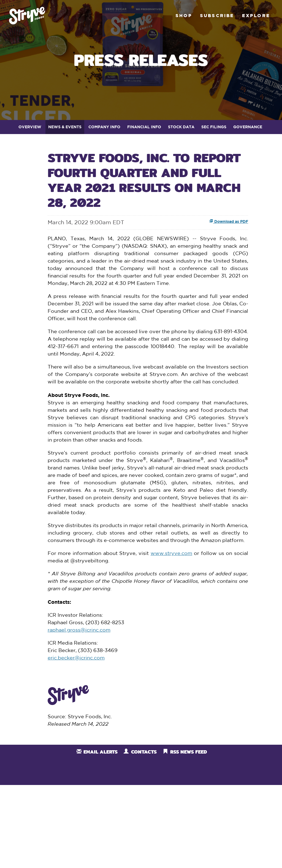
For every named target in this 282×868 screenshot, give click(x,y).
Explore (256, 15)
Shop (184, 15)
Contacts (144, 752)
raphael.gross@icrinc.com (79, 630)
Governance (248, 127)
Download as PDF (229, 221)
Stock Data (181, 127)
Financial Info (144, 127)
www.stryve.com (171, 554)
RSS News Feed (189, 752)
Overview (30, 127)
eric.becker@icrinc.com (76, 658)
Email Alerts (101, 752)
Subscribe (217, 15)
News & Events (65, 127)
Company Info (104, 127)
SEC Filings (214, 127)
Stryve (27, 16)
